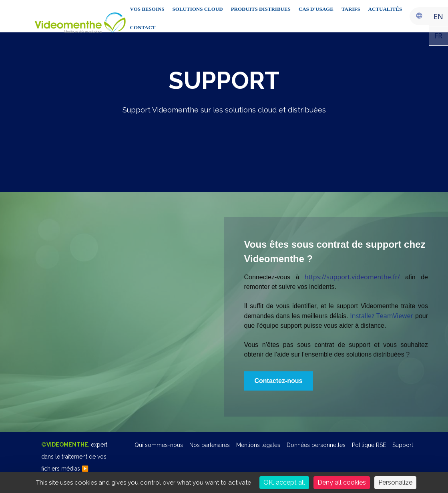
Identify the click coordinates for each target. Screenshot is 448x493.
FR (438, 36)
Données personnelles (316, 445)
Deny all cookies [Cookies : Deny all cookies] (342, 482)
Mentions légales (258, 445)
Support (403, 445)
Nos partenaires (210, 445)
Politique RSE (369, 445)
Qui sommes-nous (159, 445)
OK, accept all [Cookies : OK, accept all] (284, 482)
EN (438, 16)
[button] (279, 381)
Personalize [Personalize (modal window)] (395, 482)
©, (74, 457)
